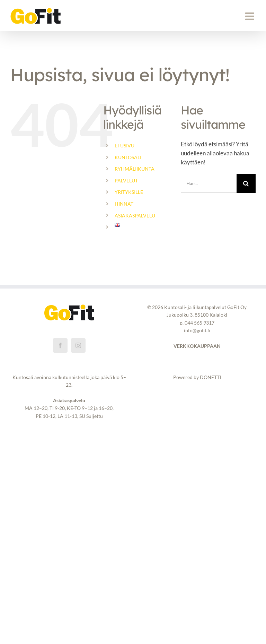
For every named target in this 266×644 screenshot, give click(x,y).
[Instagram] (78, 345)
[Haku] (246, 183)
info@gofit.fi (197, 330)
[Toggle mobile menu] (250, 16)
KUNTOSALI (128, 157)
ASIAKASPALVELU (135, 216)
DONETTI (210, 377)
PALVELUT (126, 181)
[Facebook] (60, 345)
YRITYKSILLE (129, 192)
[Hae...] (209, 183)
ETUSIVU (125, 145)
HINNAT (124, 204)
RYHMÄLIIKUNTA (135, 169)
